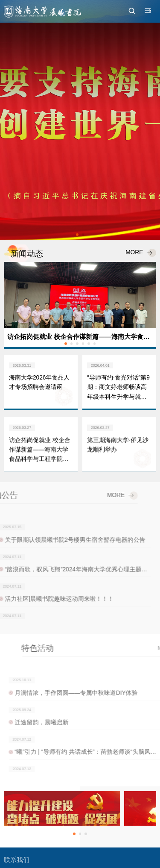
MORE (140, 253)
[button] (77, 235)
